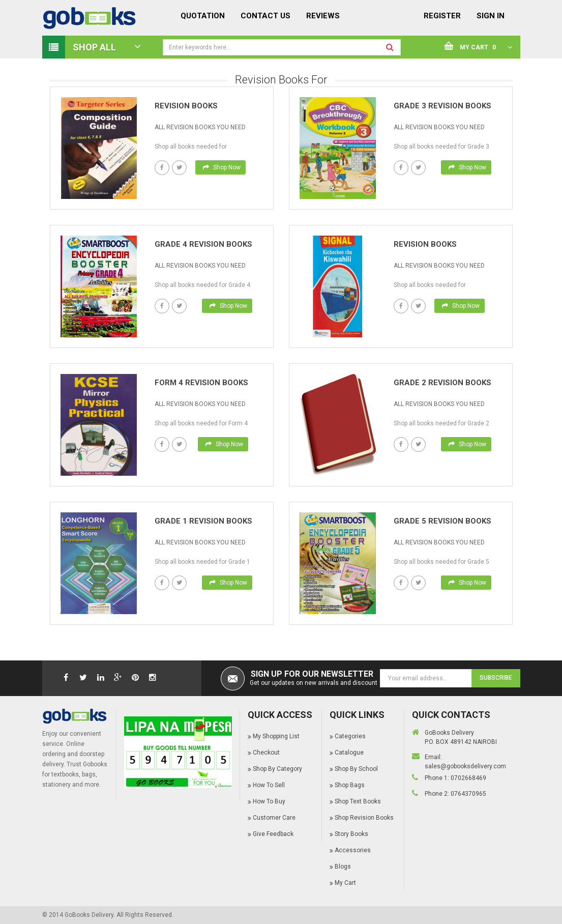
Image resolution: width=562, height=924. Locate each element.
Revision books (186, 106)
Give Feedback (273, 834)
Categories (350, 736)
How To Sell (269, 785)
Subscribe (496, 678)
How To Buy (269, 801)
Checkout (266, 753)
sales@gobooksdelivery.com (465, 766)
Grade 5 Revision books (442, 521)
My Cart (345, 883)
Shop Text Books (358, 801)
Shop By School (356, 769)
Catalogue (349, 753)
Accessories (353, 850)
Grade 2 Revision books (442, 383)
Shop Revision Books (364, 818)
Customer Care (274, 818)
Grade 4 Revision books (203, 244)
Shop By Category (277, 769)
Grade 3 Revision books (442, 106)
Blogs (343, 867)
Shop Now (222, 167)
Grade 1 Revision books (203, 521)
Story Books (351, 834)
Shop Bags (350, 785)
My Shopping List (276, 736)
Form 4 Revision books (201, 383)
